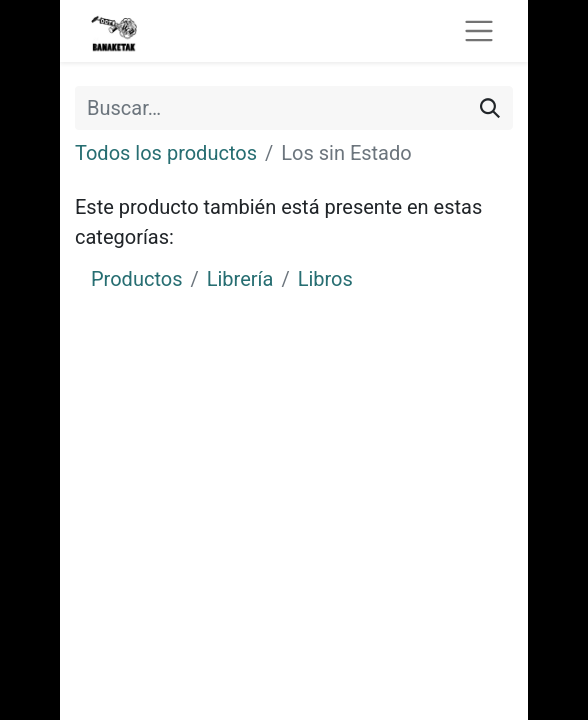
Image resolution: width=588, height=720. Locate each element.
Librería (240, 279)
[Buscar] (490, 108)
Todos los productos (166, 153)
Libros (325, 279)
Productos (136, 279)
